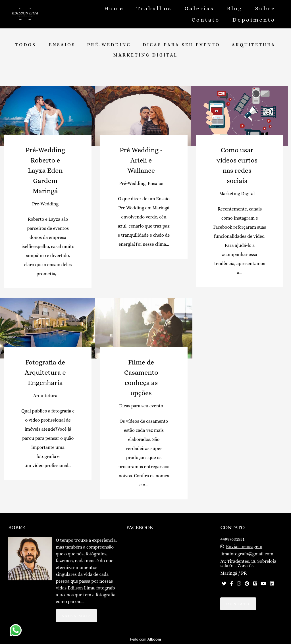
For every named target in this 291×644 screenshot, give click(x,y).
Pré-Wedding (109, 45)
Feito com (145, 639)
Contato (206, 20)
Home (114, 8)
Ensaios (62, 45)
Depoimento (254, 20)
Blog (235, 8)
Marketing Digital (145, 55)
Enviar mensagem (244, 547)
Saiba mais (76, 616)
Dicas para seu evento (181, 45)
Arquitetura (254, 45)
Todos (26, 45)
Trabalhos (154, 8)
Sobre (265, 8)
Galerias (199, 8)
